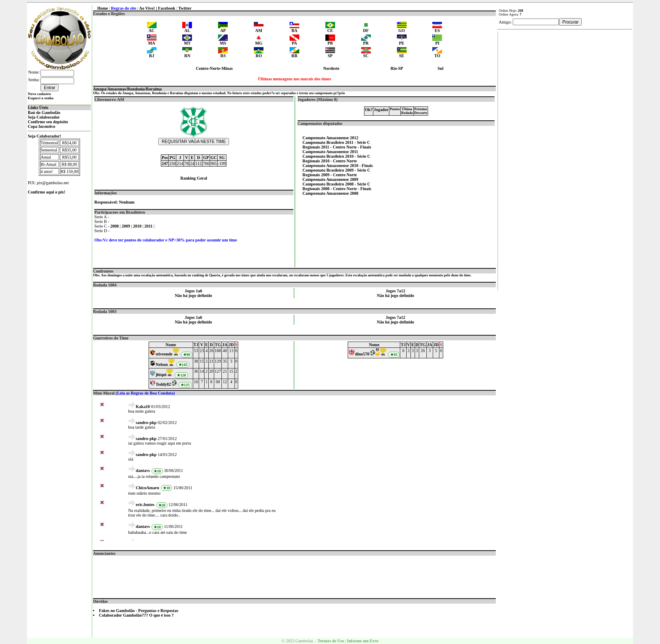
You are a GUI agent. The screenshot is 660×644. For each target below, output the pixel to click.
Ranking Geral (194, 178)
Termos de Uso (331, 641)
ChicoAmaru (148, 488)
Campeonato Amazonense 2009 (331, 179)
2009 (126, 226)
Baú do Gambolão (44, 113)
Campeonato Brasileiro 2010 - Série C (337, 156)
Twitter (185, 8)
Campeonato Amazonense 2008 (331, 193)
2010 (138, 226)
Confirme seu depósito (48, 122)
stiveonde (164, 354)
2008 (115, 226)
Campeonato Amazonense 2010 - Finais (338, 166)
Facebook (166, 8)
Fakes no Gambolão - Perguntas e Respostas (138, 611)
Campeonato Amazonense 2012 (331, 138)
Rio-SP (397, 68)
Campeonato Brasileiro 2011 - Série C (337, 142)
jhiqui (161, 375)
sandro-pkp (146, 423)
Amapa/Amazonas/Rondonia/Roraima (127, 89)
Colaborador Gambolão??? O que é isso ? (136, 615)
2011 (149, 226)
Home (103, 8)
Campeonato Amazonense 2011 (330, 152)
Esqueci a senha (41, 98)
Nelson (162, 364)
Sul (441, 68)
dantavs (143, 470)
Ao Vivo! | (149, 8)
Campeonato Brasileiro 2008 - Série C (337, 184)
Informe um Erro (362, 641)
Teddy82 (163, 384)
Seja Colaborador (44, 117)
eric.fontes (145, 505)
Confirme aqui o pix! (47, 192)
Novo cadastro (39, 94)
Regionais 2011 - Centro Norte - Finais (337, 147)
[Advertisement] (295, 575)
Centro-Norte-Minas (214, 68)
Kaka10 (143, 407)
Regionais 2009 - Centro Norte (330, 175)
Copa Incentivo (41, 126)
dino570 (362, 354)
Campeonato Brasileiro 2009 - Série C (337, 170)
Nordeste (331, 68)
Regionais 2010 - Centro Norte (330, 161)
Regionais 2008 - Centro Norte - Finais (337, 189)
